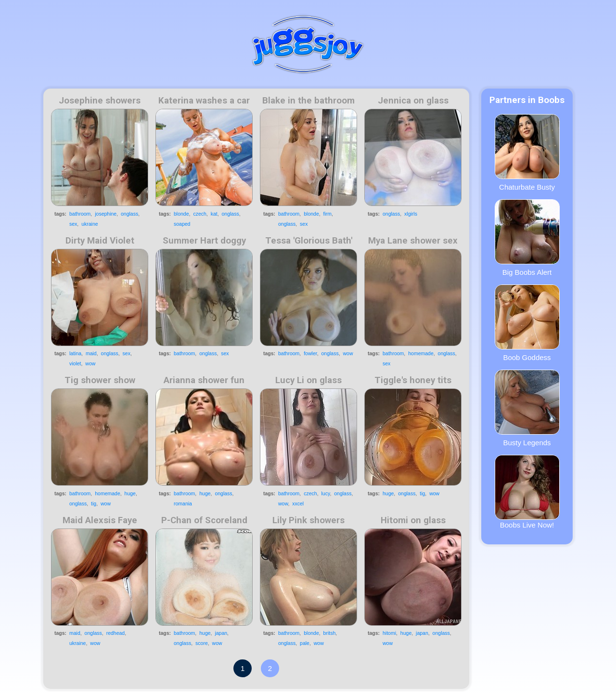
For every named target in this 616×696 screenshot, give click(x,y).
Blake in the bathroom (308, 101)
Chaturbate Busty (527, 153)
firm (328, 214)
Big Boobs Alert (527, 238)
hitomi (389, 633)
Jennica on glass (413, 101)
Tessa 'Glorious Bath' (309, 241)
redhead (116, 633)
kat (214, 214)
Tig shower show (100, 380)
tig (94, 503)
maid (91, 353)
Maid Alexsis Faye (100, 520)
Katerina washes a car (204, 101)
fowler (310, 353)
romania (183, 503)
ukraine (90, 224)
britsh (330, 633)
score (202, 643)
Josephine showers (100, 101)
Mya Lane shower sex (413, 241)
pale (305, 643)
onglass (129, 214)
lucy (325, 493)
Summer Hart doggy (204, 241)
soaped (182, 224)
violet (75, 363)
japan (221, 633)
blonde (181, 214)
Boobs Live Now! (527, 492)
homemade (421, 353)
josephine (106, 214)
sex (73, 224)
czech (199, 214)
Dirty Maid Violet (100, 241)
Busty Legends (527, 408)
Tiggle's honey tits (413, 380)
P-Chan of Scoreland (204, 520)
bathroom (80, 214)
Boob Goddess (527, 323)
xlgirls (411, 214)
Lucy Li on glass (308, 380)
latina (75, 353)
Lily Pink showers (308, 520)
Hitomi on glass (413, 520)
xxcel (298, 503)
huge (130, 493)
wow (90, 363)
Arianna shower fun (204, 380)
